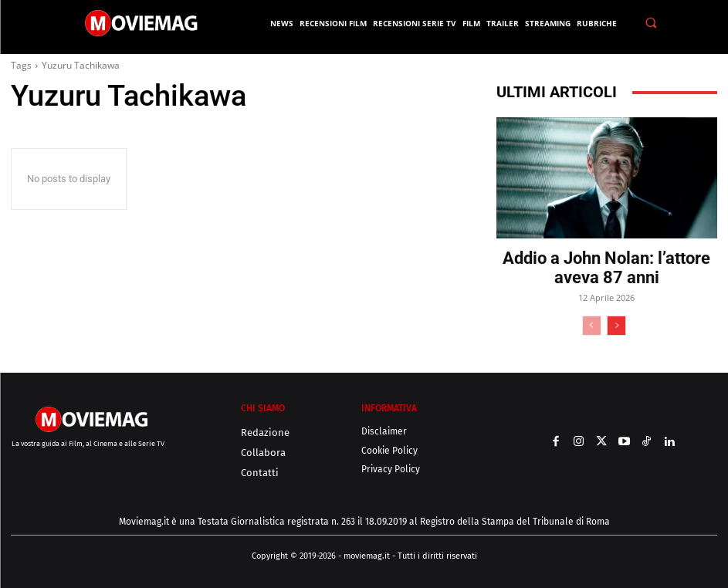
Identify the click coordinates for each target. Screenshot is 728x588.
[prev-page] (592, 326)
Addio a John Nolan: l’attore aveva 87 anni (606, 268)
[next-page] (616, 326)
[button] (651, 23)
